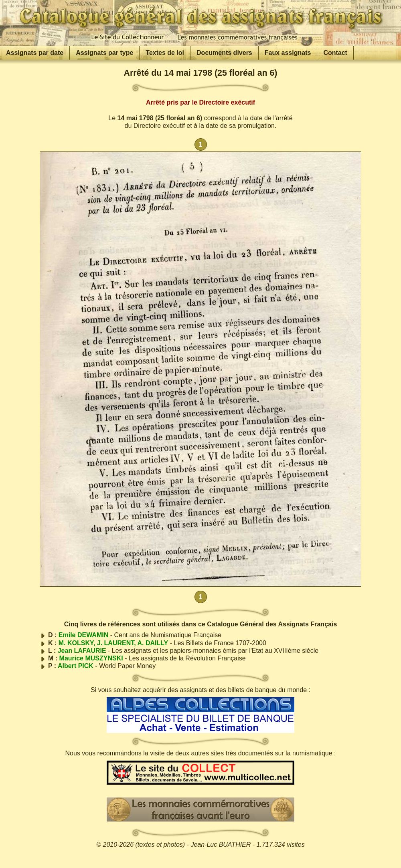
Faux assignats (288, 53)
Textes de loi (165, 53)
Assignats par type (104, 53)
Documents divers (224, 53)
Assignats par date (35, 53)
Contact (335, 53)
